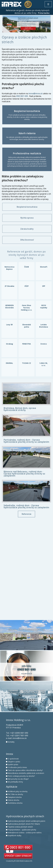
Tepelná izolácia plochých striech (20, 827)
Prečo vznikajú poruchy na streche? (21, 776)
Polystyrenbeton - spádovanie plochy (22, 830)
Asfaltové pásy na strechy (18, 791)
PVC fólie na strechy (15, 794)
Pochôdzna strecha (15, 803)
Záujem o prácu (14, 762)
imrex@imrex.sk (36, 93)
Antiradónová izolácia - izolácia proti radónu (25, 833)
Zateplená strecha (15, 797)
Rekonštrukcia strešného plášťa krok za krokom (26, 773)
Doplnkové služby (15, 835)
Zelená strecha (13, 800)
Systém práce (13, 764)
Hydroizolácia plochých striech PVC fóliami (24, 824)
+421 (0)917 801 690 (19, 736)
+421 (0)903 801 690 (19, 733)
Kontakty (11, 742)
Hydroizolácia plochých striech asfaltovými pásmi (26, 821)
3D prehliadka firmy (15, 782)
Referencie (26, 514)
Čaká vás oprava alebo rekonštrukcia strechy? (25, 770)
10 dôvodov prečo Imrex (17, 767)
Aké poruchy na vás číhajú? (18, 779)
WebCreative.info (26, 861)
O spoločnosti (13, 759)
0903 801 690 (22, 96)
